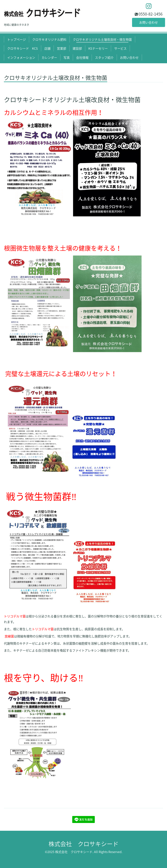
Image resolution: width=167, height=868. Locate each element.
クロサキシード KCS (23, 48)
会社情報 (82, 57)
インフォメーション (21, 57)
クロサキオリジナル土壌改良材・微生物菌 (102, 39)
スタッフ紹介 (104, 57)
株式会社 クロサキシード (83, 844)
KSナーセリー (98, 48)
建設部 (77, 48)
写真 (67, 57)
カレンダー (49, 57)
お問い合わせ (149, 22)
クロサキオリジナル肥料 (49, 39)
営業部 (62, 48)
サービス (120, 48)
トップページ (17, 39)
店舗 (47, 48)
